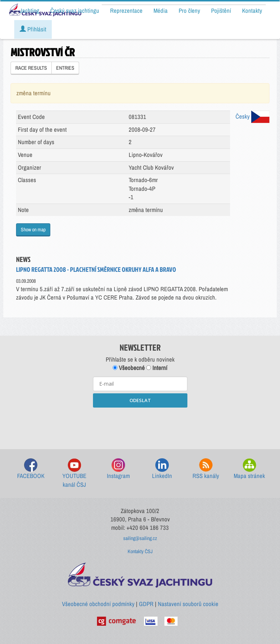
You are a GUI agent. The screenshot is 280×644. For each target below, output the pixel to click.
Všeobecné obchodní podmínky (98, 604)
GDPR (146, 604)
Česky (252, 116)
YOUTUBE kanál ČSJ (74, 473)
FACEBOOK (31, 469)
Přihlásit (33, 29)
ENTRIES (65, 68)
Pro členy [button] (189, 11)
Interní (157, 368)
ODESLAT (140, 400)
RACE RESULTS (31, 68)
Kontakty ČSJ (140, 551)
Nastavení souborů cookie (188, 604)
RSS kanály (206, 469)
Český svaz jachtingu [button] (75, 11)
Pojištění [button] (221, 11)
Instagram (118, 469)
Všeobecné (129, 368)
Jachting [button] (30, 11)
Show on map (33, 230)
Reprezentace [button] (126, 11)
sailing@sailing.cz (140, 538)
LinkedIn (162, 469)
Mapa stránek (249, 469)
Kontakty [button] (252, 11)
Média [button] (161, 11)
